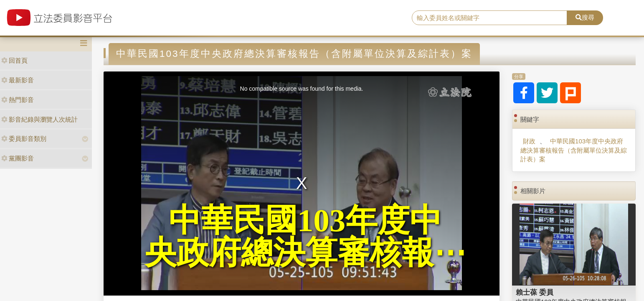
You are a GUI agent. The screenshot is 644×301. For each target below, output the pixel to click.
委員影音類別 (24, 139)
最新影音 (18, 80)
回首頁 (14, 60)
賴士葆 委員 (535, 292)
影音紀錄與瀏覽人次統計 (39, 119)
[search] (489, 18)
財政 (529, 141)
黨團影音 (18, 158)
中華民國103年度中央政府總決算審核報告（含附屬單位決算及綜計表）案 (574, 150)
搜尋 (585, 17)
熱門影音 (18, 100)
